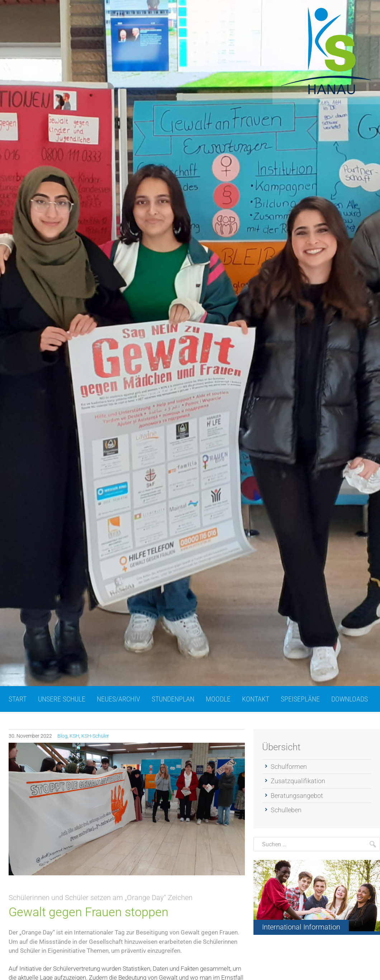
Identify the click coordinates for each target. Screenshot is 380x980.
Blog (62, 736)
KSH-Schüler (95, 736)
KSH (74, 736)
